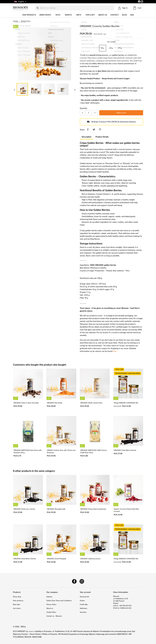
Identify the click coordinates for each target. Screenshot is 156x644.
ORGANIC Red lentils (55, 403)
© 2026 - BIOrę (19, 627)
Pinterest (100, 130)
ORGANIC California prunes (90, 559)
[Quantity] (89, 113)
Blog (125, 15)
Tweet (94, 130)
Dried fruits (45, 15)
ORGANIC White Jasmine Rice (91, 403)
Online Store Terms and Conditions (59, 601)
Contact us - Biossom (54, 616)
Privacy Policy (51, 605)
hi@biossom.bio (126, 608)
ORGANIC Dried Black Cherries (125, 450)
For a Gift (90, 15)
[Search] (75, 8)
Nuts (58, 15)
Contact (115, 15)
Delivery (49, 597)
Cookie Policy (51, 612)
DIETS (79, 15)
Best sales (17, 605)
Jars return (17, 608)
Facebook (74, 581)
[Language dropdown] (20, 2)
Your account (85, 592)
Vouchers (83, 612)
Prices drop (17, 597)
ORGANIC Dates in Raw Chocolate (26, 403)
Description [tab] (87, 137)
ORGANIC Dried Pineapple (56, 559)
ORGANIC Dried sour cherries (24, 509)
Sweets (68, 15)
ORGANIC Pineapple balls (56, 509)
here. (115, 351)
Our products (29, 15)
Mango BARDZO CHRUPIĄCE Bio (126, 403)
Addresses (83, 608)
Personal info (85, 597)
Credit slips (84, 605)
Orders (82, 601)
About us (103, 15)
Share (88, 130)
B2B (132, 15)
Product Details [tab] (102, 137)
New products (18, 601)
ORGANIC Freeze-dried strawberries (93, 509)
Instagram (82, 581)
